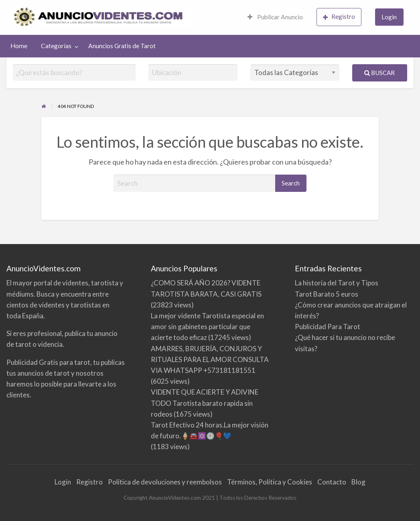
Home (19, 46)
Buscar (379, 73)
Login (389, 17)
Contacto (332, 482)
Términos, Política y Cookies (270, 482)
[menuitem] (275, 17)
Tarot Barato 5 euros (327, 294)
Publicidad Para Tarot (328, 327)
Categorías (56, 46)
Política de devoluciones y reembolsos (165, 482)
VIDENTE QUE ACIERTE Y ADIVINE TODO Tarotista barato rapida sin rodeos (205, 403)
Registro (339, 17)
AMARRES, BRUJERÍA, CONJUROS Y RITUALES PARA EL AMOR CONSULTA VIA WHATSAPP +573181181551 (210, 359)
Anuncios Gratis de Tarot (122, 46)
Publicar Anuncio (275, 17)
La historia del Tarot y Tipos (337, 283)
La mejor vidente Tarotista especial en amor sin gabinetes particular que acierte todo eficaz (207, 327)
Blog (358, 482)
